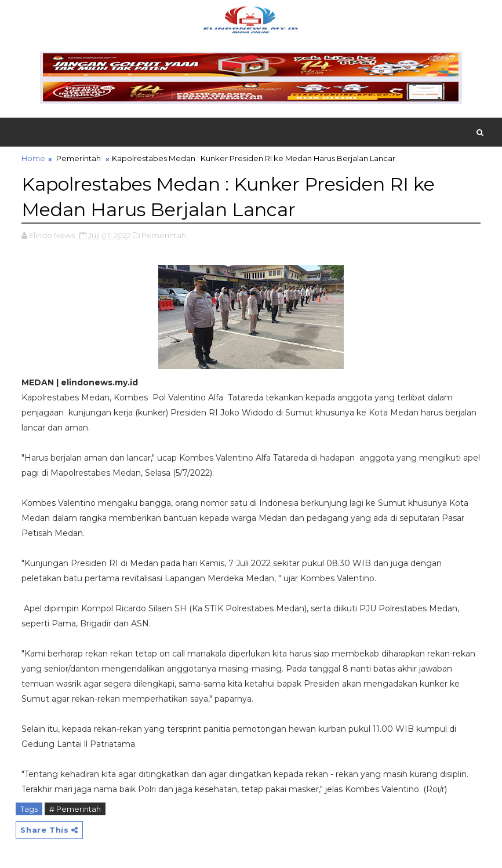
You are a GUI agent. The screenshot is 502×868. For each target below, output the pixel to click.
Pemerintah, (165, 235)
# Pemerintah (75, 809)
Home (33, 158)
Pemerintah (79, 158)
